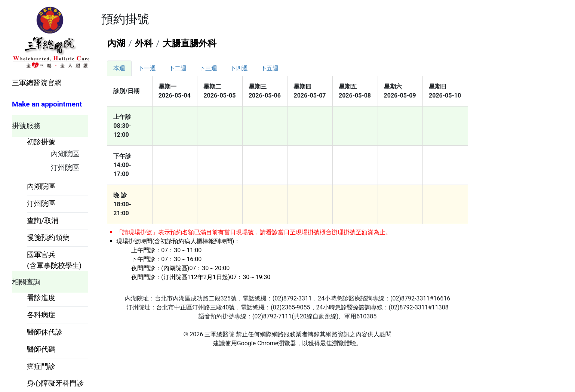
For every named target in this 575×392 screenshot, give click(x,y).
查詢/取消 (43, 221)
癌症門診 (41, 366)
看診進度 (41, 298)
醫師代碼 (41, 349)
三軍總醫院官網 (37, 83)
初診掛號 (41, 142)
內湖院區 (65, 154)
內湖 (116, 43)
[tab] (119, 68)
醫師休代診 (45, 332)
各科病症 (41, 315)
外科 (144, 43)
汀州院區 (65, 168)
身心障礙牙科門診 (55, 383)
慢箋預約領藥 (48, 237)
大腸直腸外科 (190, 43)
